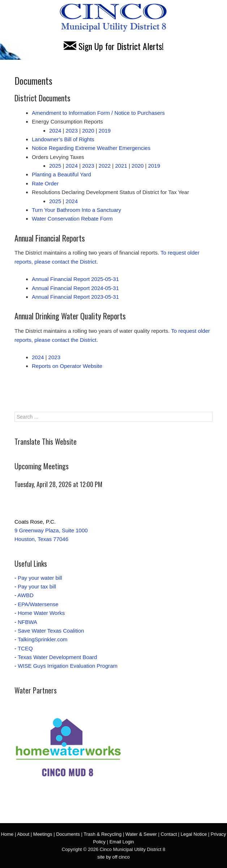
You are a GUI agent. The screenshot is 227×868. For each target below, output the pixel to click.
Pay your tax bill (37, 586)
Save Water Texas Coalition (51, 631)
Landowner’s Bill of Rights (63, 139)
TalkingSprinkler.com (43, 639)
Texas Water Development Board (57, 657)
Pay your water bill (40, 578)
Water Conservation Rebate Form (72, 219)
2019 (105, 131)
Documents (68, 834)
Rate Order (45, 183)
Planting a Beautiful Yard (61, 174)
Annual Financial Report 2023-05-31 (75, 297)
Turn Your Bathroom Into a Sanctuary (76, 210)
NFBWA (27, 622)
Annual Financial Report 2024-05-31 (75, 288)
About (23, 834)
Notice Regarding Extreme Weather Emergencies (91, 148)
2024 (55, 131)
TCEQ (25, 648)
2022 (105, 166)
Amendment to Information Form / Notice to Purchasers (98, 113)
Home (7, 834)
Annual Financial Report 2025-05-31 (75, 279)
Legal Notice (194, 834)
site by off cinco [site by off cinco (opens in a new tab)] (113, 857)
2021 (121, 166)
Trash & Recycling (102, 834)
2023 (72, 131)
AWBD (25, 595)
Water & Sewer (141, 834)
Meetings (43, 834)
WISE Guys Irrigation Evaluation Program (68, 666)
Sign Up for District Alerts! (114, 46)
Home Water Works (41, 613)
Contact (169, 834)
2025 (55, 166)
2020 (88, 131)
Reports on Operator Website (67, 366)
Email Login (122, 842)
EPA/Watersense (38, 604)
